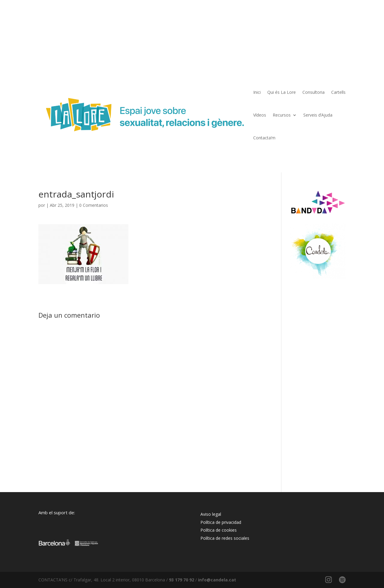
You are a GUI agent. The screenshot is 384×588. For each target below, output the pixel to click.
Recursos (282, 115)
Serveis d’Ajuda (318, 115)
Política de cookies (219, 530)
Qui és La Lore (282, 92)
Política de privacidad (221, 522)
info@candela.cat (217, 580)
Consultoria (313, 92)
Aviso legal (211, 514)
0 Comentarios (94, 205)
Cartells (338, 92)
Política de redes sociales (225, 538)
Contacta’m (264, 138)
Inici (257, 92)
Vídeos (260, 115)
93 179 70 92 (181, 580)
